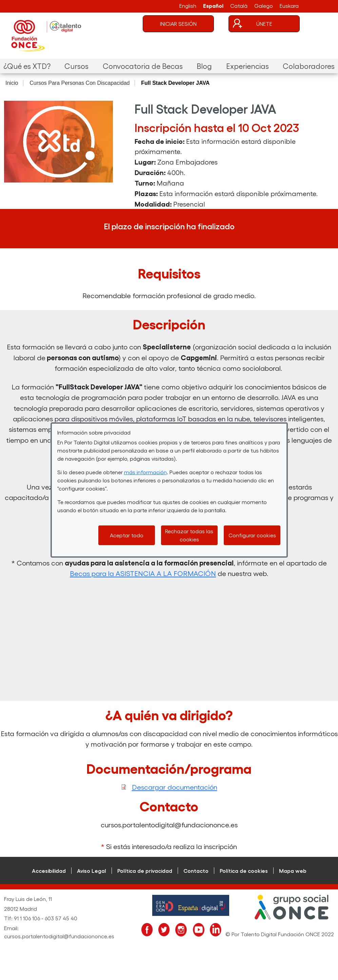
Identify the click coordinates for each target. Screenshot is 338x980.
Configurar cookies (252, 535)
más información (145, 472)
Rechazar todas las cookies (189, 535)
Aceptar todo (127, 535)
